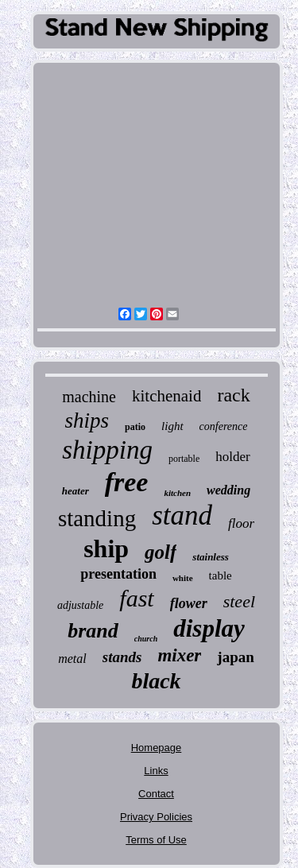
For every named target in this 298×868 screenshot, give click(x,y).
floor (241, 523)
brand (93, 631)
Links (156, 771)
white (183, 578)
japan (235, 657)
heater (75, 491)
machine (89, 397)
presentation (118, 574)
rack (233, 395)
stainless (211, 557)
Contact (156, 794)
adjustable (80, 605)
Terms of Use (156, 840)
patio (135, 427)
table (221, 575)
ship (106, 548)
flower (189, 603)
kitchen (177, 493)
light (172, 426)
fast (136, 598)
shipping (107, 450)
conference (224, 426)
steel (239, 601)
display (209, 628)
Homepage (157, 748)
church (146, 639)
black (156, 681)
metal (72, 659)
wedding (228, 490)
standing (97, 518)
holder (232, 457)
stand (182, 515)
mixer (179, 655)
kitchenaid (166, 396)
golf (161, 552)
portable (184, 459)
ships (87, 420)
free (127, 482)
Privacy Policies (156, 817)
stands (122, 657)
